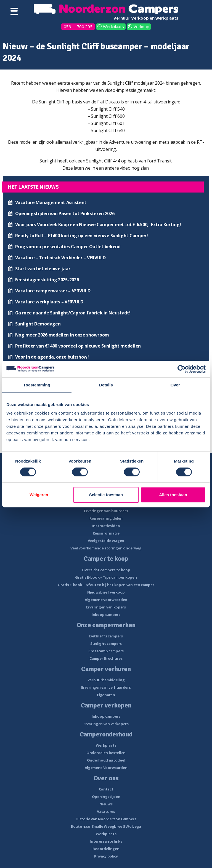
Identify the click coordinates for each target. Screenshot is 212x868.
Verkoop (141, 26)
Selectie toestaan (106, 495)
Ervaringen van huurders (106, 511)
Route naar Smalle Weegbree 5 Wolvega (106, 826)
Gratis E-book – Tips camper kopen (106, 577)
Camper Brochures (106, 658)
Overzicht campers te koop (106, 570)
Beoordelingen (106, 849)
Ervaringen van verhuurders (106, 687)
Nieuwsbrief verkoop (106, 592)
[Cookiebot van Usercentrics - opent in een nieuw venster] (181, 369)
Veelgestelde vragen (106, 541)
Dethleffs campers (106, 636)
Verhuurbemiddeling (106, 680)
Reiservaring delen (106, 518)
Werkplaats (113, 26)
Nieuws (106, 804)
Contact (106, 789)
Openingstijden (106, 797)
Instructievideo (106, 526)
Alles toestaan (173, 495)
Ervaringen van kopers (106, 607)
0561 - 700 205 (78, 26)
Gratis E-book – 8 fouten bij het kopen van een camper (106, 585)
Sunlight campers (106, 643)
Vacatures (106, 811)
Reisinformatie (106, 533)
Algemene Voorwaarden (106, 768)
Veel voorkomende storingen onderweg (106, 548)
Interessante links (106, 841)
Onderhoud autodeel (106, 760)
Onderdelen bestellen (106, 753)
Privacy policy (106, 856)
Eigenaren (106, 695)
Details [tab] (106, 385)
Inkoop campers (106, 615)
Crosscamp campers (106, 651)
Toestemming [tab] (37, 385)
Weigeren (39, 495)
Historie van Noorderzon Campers (106, 819)
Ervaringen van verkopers (106, 724)
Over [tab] (175, 385)
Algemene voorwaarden (106, 600)
